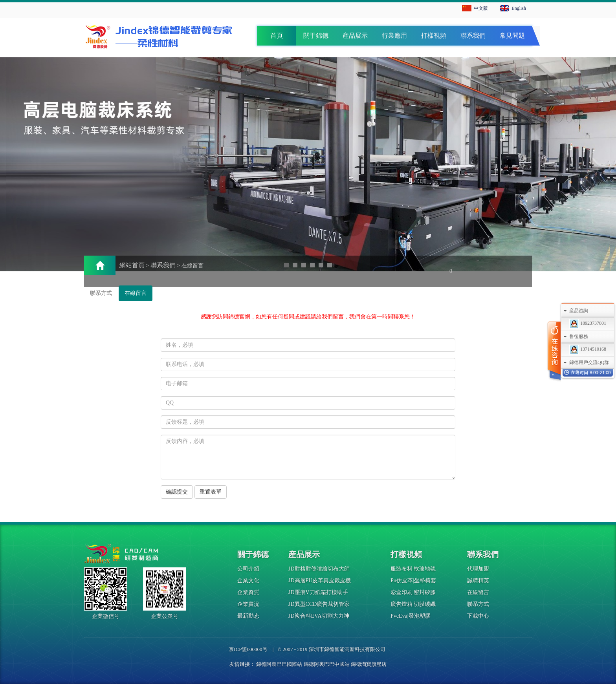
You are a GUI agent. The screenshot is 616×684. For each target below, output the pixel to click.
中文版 (481, 8)
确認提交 (177, 492)
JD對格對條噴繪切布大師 (319, 569)
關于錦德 (316, 36)
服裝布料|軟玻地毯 (413, 569)
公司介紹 (248, 569)
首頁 (277, 36)
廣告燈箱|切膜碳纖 (413, 604)
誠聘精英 (478, 581)
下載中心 (478, 616)
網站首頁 (132, 265)
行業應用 (394, 36)
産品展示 (355, 36)
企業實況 (248, 604)
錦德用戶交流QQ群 (589, 362)
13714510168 (588, 349)
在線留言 (136, 293)
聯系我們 (473, 36)
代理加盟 (478, 569)
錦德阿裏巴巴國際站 (279, 664)
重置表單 (211, 492)
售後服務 (579, 337)
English (519, 8)
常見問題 (512, 36)
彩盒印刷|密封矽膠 (413, 592)
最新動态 (248, 616)
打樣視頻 (434, 36)
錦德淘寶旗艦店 (369, 664)
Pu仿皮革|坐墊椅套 (413, 581)
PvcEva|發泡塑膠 (411, 616)
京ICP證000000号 (248, 649)
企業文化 (248, 581)
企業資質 (248, 592)
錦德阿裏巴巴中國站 (327, 664)
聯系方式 (101, 293)
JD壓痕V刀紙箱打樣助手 (318, 592)
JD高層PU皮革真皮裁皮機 (320, 581)
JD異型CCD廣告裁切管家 (319, 604)
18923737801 (588, 323)
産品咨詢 (579, 311)
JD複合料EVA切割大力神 (319, 616)
